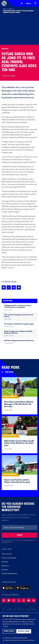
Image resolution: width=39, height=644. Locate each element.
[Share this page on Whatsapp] (19, 287)
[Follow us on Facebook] (9, 600)
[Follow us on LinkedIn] (34, 600)
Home (4, 9)
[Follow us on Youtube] (29, 600)
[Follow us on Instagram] (4, 600)
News (10, 9)
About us (5, 566)
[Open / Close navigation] (35, 3)
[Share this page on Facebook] (4, 287)
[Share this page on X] (9, 287)
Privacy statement (9, 558)
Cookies (5, 562)
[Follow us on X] (19, 600)
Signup (20, 535)
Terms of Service (6, 542)
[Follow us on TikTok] (14, 600)
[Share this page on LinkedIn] (14, 287)
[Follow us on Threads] (24, 600)
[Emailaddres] (19, 528)
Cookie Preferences (9, 574)
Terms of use (7, 554)
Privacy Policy (30, 540)
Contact (5, 570)
